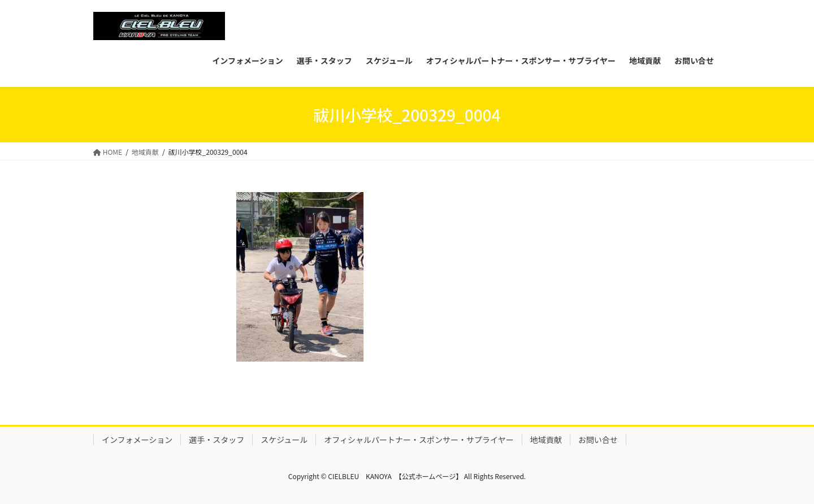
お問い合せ (598, 440)
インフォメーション (137, 440)
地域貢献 (546, 440)
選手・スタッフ (217, 440)
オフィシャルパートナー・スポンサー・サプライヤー (419, 440)
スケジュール (284, 440)
